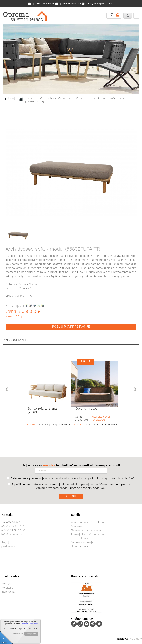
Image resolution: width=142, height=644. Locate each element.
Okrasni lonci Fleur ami (86, 531)
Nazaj (10, 99)
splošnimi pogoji (78, 485)
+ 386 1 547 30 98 (41, 4)
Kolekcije (7, 588)
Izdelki (31, 99)
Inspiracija (8, 592)
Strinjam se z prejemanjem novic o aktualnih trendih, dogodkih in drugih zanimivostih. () (73, 479)
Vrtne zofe (82, 99)
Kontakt (6, 584)
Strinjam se (31, 634)
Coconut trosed (86, 409)
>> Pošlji (71, 496)
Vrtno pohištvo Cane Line (56, 99)
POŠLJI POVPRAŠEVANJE (71, 327)
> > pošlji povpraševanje (54, 425)
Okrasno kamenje (82, 543)
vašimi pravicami (48, 488)
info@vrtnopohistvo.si (98, 4)
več (132, 479)
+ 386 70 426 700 (68, 4)
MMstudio (136, 639)
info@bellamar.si (12, 535)
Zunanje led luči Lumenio (87, 535)
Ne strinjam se (17, 634)
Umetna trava (80, 547)
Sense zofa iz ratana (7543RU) (42, 411)
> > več (31, 425)
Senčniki (77, 527)
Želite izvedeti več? (29, 624)
